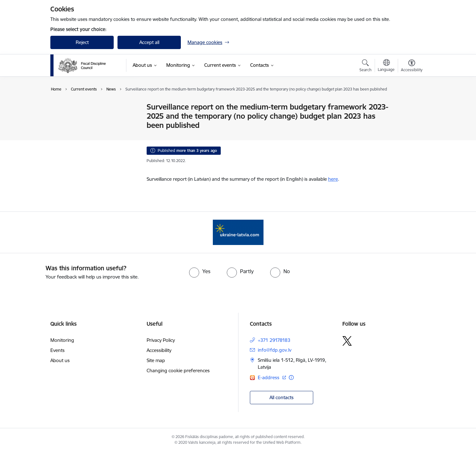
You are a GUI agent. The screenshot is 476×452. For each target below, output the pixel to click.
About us (60, 360)
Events (64, 129)
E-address (269, 377)
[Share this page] (410, 120)
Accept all (149, 42)
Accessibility (159, 350)
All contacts (282, 397)
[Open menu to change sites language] (386, 66)
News (63, 107)
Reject (82, 42)
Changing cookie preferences (178, 370)
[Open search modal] (365, 66)
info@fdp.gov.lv (275, 350)
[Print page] (410, 104)
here (333, 179)
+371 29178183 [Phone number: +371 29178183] (274, 340)
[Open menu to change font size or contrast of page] (412, 66)
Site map (156, 360)
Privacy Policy (161, 340)
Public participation (77, 118)
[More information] (291, 377)
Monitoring (62, 340)
